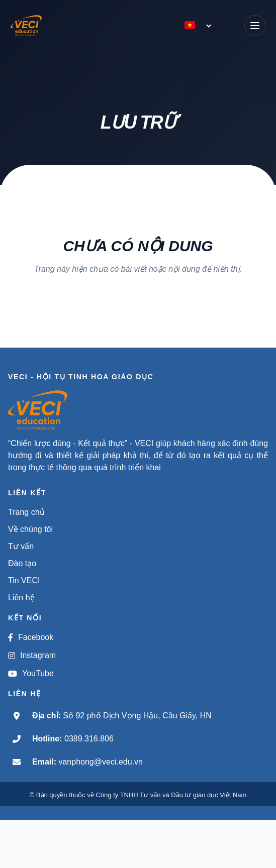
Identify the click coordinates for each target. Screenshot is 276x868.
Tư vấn (21, 546)
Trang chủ (26, 512)
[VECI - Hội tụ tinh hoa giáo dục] (34, 26)
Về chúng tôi (30, 529)
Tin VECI (24, 580)
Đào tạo (22, 563)
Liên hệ (21, 598)
